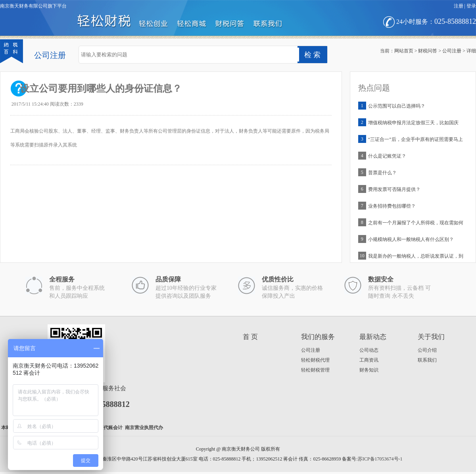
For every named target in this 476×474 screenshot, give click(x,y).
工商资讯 (369, 360)
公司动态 (369, 350)
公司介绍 (427, 350)
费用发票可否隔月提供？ (394, 189)
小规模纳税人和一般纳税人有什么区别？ (411, 239)
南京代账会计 (108, 428)
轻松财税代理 (315, 360)
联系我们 (427, 360)
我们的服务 (318, 337)
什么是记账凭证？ (387, 156)
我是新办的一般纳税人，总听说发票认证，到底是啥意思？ (416, 258)
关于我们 (431, 337)
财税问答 (428, 51)
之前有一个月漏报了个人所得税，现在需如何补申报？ (416, 224)
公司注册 (452, 51)
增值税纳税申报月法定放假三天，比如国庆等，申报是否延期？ (413, 124)
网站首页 (404, 51)
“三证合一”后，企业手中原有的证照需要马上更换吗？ (416, 141)
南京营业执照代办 (144, 428)
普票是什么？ (382, 173)
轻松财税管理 (315, 370)
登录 (471, 6)
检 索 (312, 55)
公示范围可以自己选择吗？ (397, 106)
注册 (459, 6)
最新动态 (373, 337)
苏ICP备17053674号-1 (380, 459)
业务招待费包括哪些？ (392, 206)
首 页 (250, 337)
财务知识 (369, 370)
